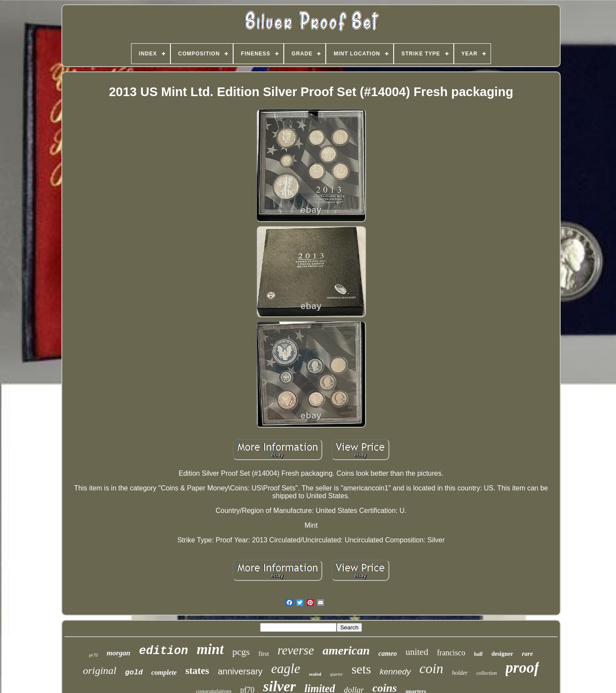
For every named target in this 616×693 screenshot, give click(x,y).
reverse (296, 650)
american (346, 650)
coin (432, 668)
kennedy (395, 672)
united (417, 652)
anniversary (240, 671)
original (100, 670)
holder (460, 673)
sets (361, 669)
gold (134, 672)
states (197, 671)
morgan (118, 653)
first (263, 654)
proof (523, 668)
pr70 (94, 655)
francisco (451, 653)
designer (502, 654)
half (478, 654)
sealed (315, 674)
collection (486, 673)
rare (527, 654)
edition (163, 651)
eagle (286, 669)
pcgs (241, 652)
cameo (388, 653)
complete (164, 672)
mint (210, 649)
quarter (337, 674)
